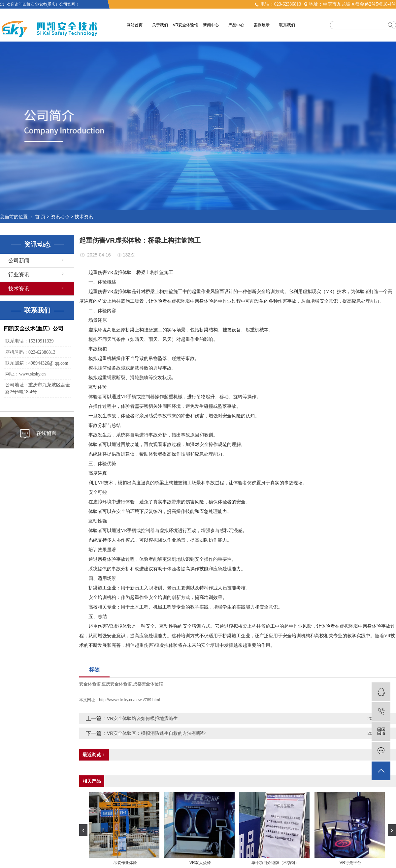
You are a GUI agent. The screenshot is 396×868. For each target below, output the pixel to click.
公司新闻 (19, 261)
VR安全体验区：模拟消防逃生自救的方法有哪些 (156, 733)
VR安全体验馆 (186, 25)
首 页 (40, 217)
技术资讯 (84, 217)
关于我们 (160, 25)
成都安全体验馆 (148, 684)
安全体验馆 (90, 684)
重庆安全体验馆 (117, 684)
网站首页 (135, 25)
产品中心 (236, 25)
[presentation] (83, 830)
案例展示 (262, 25)
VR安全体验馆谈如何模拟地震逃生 (142, 718)
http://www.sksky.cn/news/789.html (130, 700)
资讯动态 (60, 217)
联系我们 (287, 25)
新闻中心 (211, 25)
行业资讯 (19, 274)
